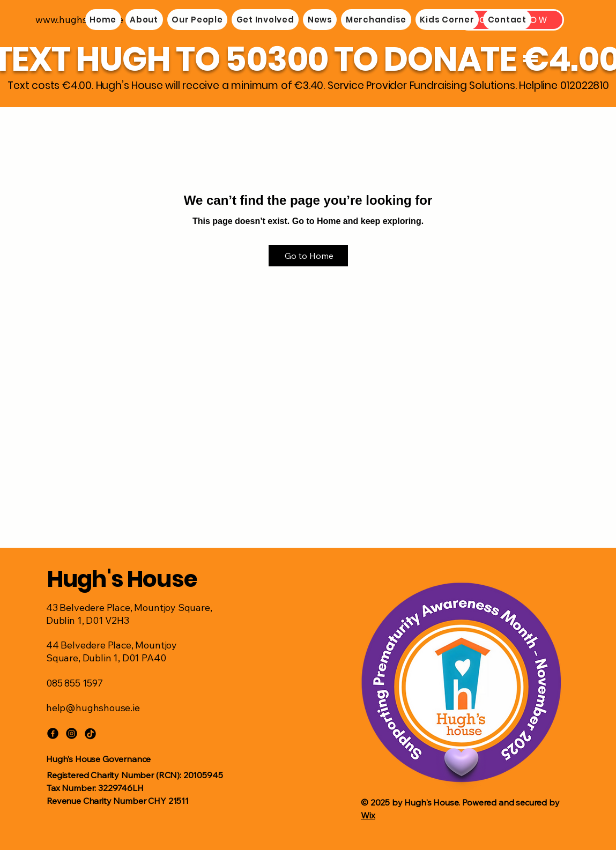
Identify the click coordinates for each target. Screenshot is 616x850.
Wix (368, 815)
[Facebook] (53, 733)
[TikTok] (90, 733)
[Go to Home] (308, 256)
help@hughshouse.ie (93, 708)
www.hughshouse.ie (79, 20)
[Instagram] (72, 733)
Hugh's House (122, 579)
